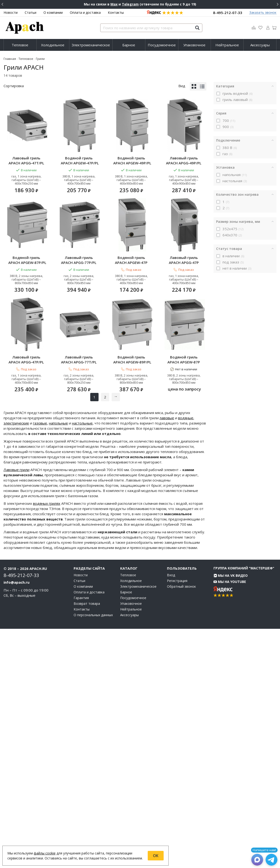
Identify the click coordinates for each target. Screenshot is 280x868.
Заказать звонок (263, 13)
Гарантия (81, 837)
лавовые (167, 657)
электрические (16, 662)
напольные (58, 662)
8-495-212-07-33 (228, 13)
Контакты (116, 12)
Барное (129, 45)
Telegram (130, 4)
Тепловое (20, 45)
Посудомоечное (162, 45)
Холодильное (53, 45)
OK (156, 856)
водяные (186, 657)
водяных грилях (47, 743)
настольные (82, 662)
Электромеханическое (91, 45)
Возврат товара (87, 843)
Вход (171, 814)
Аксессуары (260, 45)
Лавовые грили (17, 709)
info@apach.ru (17, 821)
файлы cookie (45, 853)
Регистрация (177, 820)
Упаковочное (194, 45)
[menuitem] (20, 45)
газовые (40, 662)
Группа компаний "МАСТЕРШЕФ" (244, 807)
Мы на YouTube (230, 821)
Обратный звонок (181, 826)
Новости (11, 12)
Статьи (31, 12)
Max (114, 4)
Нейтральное (227, 45)
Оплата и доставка (85, 12)
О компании (53, 12)
